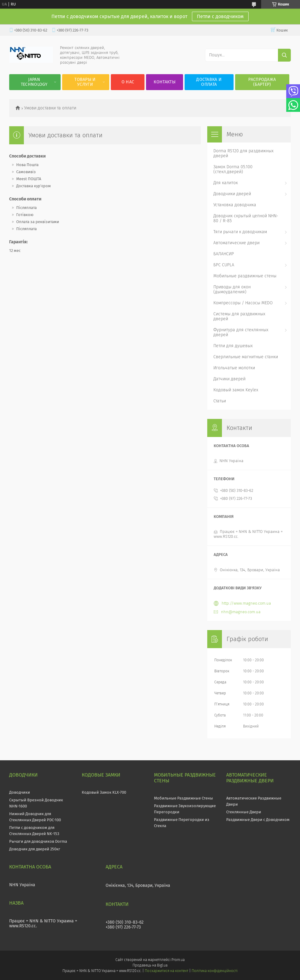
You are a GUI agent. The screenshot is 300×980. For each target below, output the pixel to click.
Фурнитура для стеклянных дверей (241, 332)
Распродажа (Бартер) (262, 82)
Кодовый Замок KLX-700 (104, 792)
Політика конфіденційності (215, 971)
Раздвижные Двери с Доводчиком (258, 820)
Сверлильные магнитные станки (246, 357)
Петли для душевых (233, 346)
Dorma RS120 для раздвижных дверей (243, 153)
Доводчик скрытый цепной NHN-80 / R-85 (246, 218)
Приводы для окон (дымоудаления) (232, 289)
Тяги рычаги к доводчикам (240, 232)
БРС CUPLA (224, 265)
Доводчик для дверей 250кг (35, 849)
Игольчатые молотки (234, 368)
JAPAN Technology (34, 82)
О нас (128, 82)
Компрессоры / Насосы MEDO (243, 303)
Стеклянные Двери (244, 812)
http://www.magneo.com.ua (246, 603)
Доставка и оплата (209, 82)
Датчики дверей (229, 379)
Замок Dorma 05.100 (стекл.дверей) (233, 169)
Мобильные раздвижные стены (245, 276)
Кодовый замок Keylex (236, 390)
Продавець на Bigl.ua (150, 965)
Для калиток (226, 183)
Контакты (164, 82)
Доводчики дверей (232, 194)
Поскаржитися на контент (166, 971)
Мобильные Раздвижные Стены (184, 798)
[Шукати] (284, 55)
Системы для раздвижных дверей (239, 316)
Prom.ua (178, 960)
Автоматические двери (236, 243)
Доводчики (20, 792)
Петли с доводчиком (220, 16)
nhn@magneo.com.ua (241, 612)
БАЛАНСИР (224, 254)
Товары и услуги (85, 82)
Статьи (220, 401)
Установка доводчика (235, 205)
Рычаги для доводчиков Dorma (38, 841)
